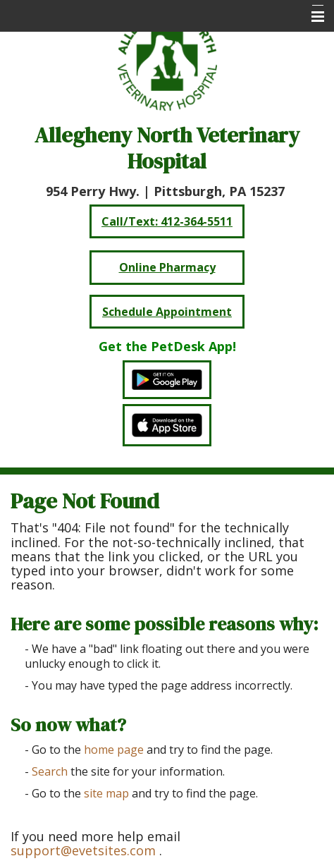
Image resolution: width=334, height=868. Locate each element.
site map (106, 793)
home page (114, 750)
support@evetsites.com (83, 850)
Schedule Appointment (167, 312)
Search (50, 771)
